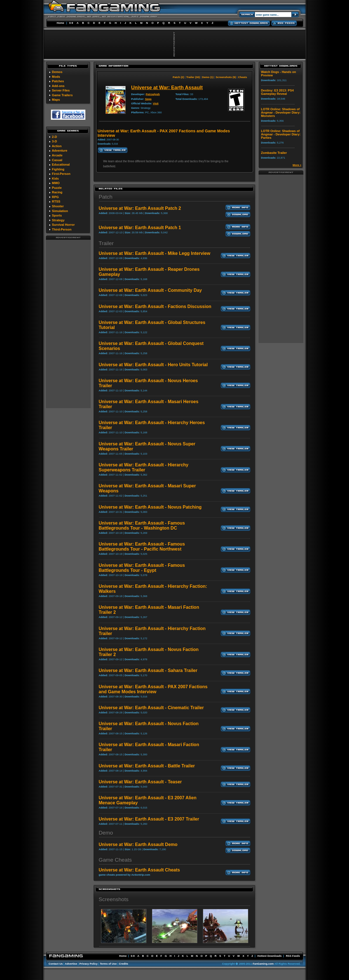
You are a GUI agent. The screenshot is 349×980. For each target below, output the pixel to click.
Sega (148, 99)
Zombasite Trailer (274, 153)
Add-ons (58, 86)
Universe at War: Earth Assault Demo (138, 844)
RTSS (56, 201)
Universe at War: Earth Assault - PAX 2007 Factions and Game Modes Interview (153, 689)
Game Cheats (115, 860)
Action (57, 146)
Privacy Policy (89, 964)
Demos (57, 72)
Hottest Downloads (269, 956)
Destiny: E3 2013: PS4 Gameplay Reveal (277, 92)
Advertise (71, 964)
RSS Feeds (293, 956)
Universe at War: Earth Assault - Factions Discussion (155, 306)
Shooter (58, 206)
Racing (57, 192)
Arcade (57, 155)
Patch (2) (178, 77)
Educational (61, 164)
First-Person (61, 174)
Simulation (60, 211)
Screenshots (114, 899)
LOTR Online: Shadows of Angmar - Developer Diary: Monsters (281, 112)
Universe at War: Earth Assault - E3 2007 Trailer (149, 819)
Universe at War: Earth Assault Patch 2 (140, 208)
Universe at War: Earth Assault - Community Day (150, 290)
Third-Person (62, 229)
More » (297, 165)
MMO (56, 183)
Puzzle (57, 188)
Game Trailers (62, 95)
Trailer (106, 243)
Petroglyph (153, 94)
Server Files (61, 90)
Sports (57, 215)
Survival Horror (63, 225)
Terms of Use (108, 964)
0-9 (71, 23)
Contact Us (56, 964)
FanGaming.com (263, 964)
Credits (124, 964)
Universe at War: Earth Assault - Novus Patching (150, 507)
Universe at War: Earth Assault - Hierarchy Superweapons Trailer (144, 467)
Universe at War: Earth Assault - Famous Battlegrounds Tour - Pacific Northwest (142, 547)
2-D (55, 137)
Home (61, 23)
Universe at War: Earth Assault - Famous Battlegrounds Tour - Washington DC (142, 526)
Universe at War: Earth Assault (167, 88)
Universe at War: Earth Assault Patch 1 (140, 228)
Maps (56, 100)
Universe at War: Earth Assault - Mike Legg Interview (155, 253)
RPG (55, 197)
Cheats (243, 77)
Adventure (59, 151)
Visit (156, 103)
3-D (55, 141)
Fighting (58, 169)
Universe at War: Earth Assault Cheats (139, 870)
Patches (58, 81)
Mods (56, 77)
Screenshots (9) (226, 77)
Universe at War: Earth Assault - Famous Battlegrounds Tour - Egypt (142, 568)
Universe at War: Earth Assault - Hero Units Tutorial (153, 365)
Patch (106, 197)
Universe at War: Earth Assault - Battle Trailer (147, 766)
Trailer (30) (193, 77)
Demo (106, 833)
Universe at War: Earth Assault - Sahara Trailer (148, 670)
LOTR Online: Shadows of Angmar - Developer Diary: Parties (281, 134)
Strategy (58, 220)
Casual (57, 160)
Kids (55, 178)
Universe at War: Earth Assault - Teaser (140, 782)
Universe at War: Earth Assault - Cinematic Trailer (151, 708)
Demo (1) (208, 77)
